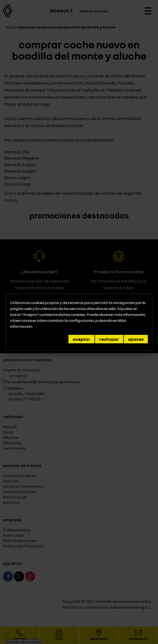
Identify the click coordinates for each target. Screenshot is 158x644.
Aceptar (81, 339)
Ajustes (136, 339)
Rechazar (109, 339)
